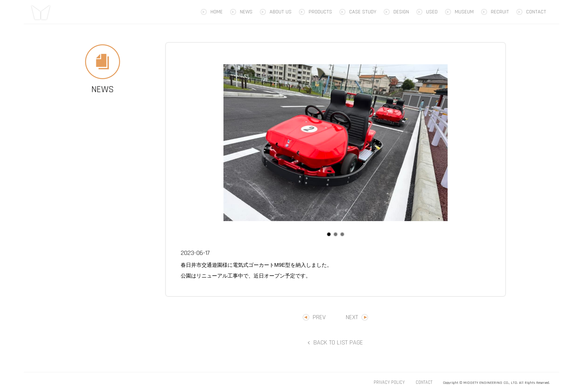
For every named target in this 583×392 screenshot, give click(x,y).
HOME (217, 12)
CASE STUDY (363, 12)
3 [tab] (342, 234)
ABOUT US (281, 12)
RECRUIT (500, 12)
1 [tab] (329, 234)
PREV (319, 317)
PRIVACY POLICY (389, 382)
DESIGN (401, 12)
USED (432, 12)
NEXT (352, 317)
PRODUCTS (320, 12)
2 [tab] (335, 234)
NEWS (246, 12)
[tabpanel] (336, 143)
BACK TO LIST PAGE (338, 342)
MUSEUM (464, 12)
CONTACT (536, 12)
